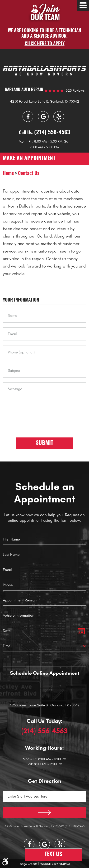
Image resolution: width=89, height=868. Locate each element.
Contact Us (29, 174)
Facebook (28, 117)
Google (43, 117)
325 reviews (75, 91)
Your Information (21, 300)
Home (8, 174)
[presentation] (39, 423)
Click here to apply (45, 44)
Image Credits (28, 864)
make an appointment (29, 159)
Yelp (59, 117)
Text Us (53, 855)
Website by (55, 864)
